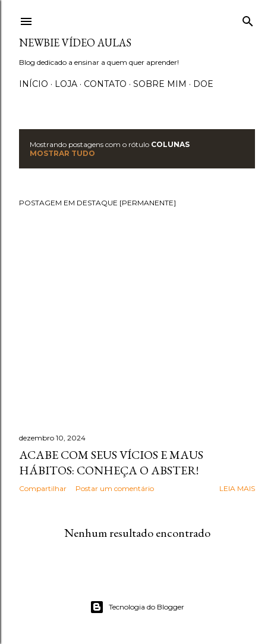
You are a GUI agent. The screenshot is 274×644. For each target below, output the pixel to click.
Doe (203, 84)
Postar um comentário (115, 488)
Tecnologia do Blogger (137, 607)
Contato (105, 84)
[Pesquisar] (248, 19)
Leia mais (237, 488)
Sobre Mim (160, 84)
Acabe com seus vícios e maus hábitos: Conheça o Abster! (111, 462)
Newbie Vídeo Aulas (75, 43)
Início (34, 84)
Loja (66, 84)
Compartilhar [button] (43, 488)
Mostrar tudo (62, 153)
